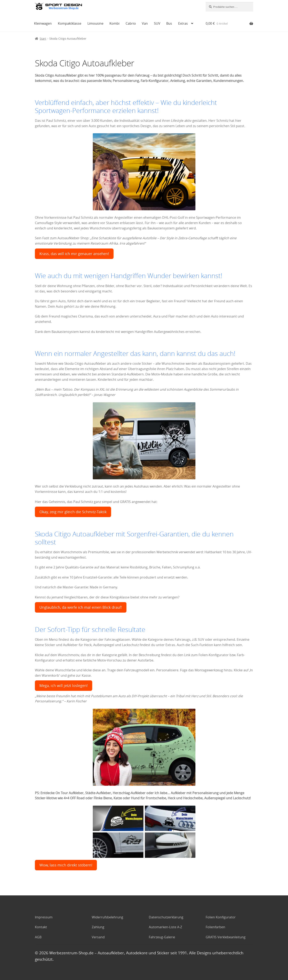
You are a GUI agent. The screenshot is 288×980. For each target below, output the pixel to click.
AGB (38, 937)
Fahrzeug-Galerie (162, 937)
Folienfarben (215, 927)
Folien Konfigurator (221, 917)
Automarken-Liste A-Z (165, 927)
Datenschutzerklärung (166, 917)
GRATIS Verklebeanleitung (226, 937)
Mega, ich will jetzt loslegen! (64, 686)
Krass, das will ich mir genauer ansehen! (74, 254)
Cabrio (131, 23)
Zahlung (98, 927)
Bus (169, 23)
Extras (183, 23)
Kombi (114, 23)
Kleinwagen (43, 23)
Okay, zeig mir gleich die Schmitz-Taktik (73, 512)
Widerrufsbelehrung (107, 917)
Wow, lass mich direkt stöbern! (66, 865)
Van (145, 23)
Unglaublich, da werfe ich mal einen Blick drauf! (81, 607)
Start (43, 39)
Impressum (44, 917)
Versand (98, 937)
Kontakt (41, 927)
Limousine (95, 23)
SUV (157, 23)
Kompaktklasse (70, 23)
